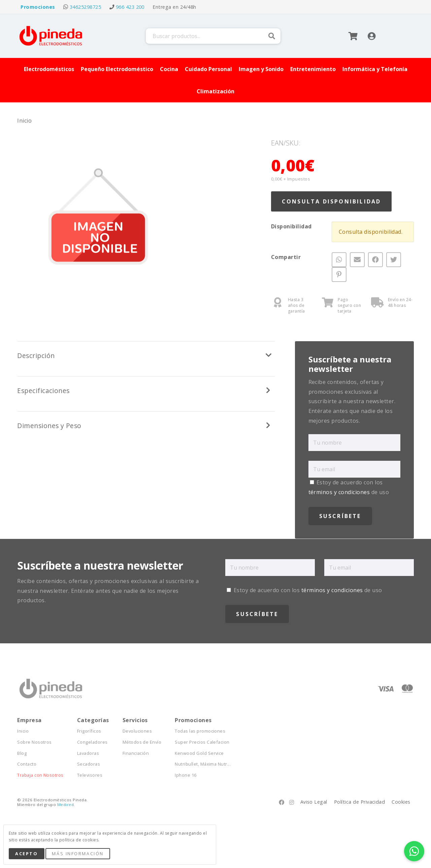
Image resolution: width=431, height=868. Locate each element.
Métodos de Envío (142, 742)
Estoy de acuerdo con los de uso (304, 590)
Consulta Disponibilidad (331, 201)
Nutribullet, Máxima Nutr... (203, 764)
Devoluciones (137, 731)
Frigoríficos (89, 731)
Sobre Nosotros (35, 742)
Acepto (26, 854)
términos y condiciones (339, 492)
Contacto (27, 764)
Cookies (401, 802)
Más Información (78, 854)
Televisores (90, 775)
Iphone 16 (186, 775)
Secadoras (89, 764)
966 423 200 (130, 7)
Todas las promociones (200, 731)
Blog (22, 753)
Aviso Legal (314, 802)
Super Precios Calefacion (202, 742)
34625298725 (85, 7)
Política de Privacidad (360, 802)
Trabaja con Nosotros (40, 775)
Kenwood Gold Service (199, 753)
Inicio (24, 121)
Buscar (272, 36)
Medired (65, 805)
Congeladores (92, 742)
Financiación (136, 753)
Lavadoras (88, 753)
